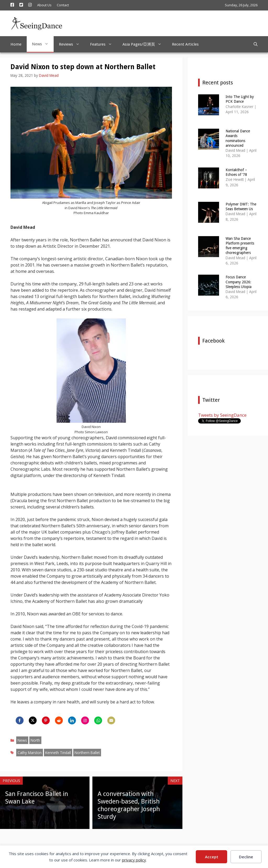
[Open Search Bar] (256, 44)
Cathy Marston (30, 753)
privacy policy (134, 860)
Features (104, 44)
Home (16, 44)
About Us (44, 5)
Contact (63, 5)
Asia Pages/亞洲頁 (145, 44)
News (43, 44)
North (35, 740)
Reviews (72, 44)
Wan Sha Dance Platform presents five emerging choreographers (240, 246)
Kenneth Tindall (58, 753)
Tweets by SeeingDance (222, 415)
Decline (246, 857)
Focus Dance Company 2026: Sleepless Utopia (239, 282)
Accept (212, 857)
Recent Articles (185, 44)
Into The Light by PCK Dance (240, 99)
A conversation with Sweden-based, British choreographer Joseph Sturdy (129, 805)
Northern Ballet (87, 753)
